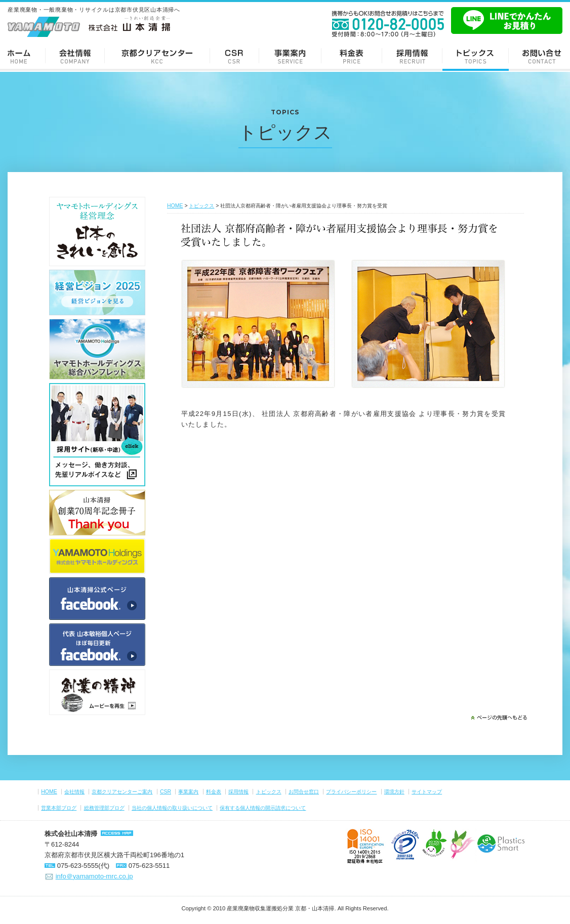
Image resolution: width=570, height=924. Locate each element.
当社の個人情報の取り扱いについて (172, 808)
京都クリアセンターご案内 (157, 56)
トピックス (476, 56)
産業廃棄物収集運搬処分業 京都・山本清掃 (280, 908)
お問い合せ (539, 56)
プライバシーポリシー (351, 792)
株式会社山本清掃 (71, 834)
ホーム (23, 56)
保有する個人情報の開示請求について (263, 808)
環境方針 (394, 792)
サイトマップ (427, 792)
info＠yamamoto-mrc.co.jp (94, 876)
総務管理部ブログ (104, 808)
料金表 (352, 56)
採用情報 (412, 56)
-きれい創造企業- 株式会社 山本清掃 (89, 26)
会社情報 (75, 56)
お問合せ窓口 (304, 792)
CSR (235, 56)
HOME (175, 206)
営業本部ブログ (59, 808)
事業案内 (290, 56)
